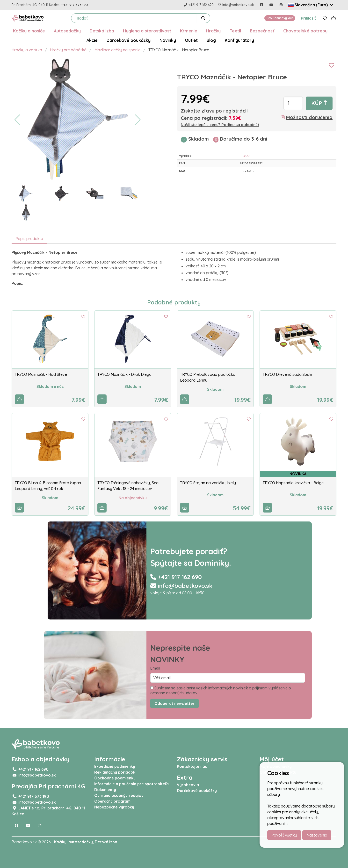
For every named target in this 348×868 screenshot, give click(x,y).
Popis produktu (29, 239)
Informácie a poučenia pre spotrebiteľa (131, 784)
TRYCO (245, 156)
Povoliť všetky (284, 835)
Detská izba (102, 31)
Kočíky (60, 842)
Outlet (191, 40)
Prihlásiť (308, 18)
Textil (235, 31)
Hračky (213, 31)
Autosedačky (67, 31)
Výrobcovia (188, 785)
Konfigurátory (239, 40)
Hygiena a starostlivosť (147, 31)
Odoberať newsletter (174, 703)
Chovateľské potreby (305, 31)
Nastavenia (317, 835)
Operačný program (112, 801)
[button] (17, 120)
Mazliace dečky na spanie (117, 50)
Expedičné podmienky (115, 766)
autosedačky (81, 842)
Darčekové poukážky (129, 40)
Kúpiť (319, 103)
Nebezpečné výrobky (114, 807)
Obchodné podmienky (115, 778)
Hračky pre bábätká (68, 50)
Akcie (92, 40)
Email (155, 668)
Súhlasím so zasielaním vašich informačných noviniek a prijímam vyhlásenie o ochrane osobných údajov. (221, 690)
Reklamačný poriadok (115, 772)
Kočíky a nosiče (29, 31)
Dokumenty (105, 790)
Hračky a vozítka (27, 50)
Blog (211, 40)
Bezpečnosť (262, 31)
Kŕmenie (189, 31)
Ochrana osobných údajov (119, 795)
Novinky (168, 40)
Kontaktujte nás (192, 766)
